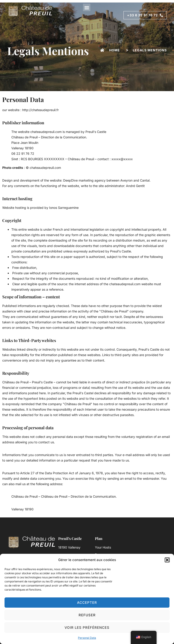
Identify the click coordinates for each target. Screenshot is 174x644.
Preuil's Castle (96, 132)
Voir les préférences (87, 628)
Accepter (87, 603)
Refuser (87, 615)
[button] (167, 560)
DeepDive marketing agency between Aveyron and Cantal (106, 180)
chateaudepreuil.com (46, 132)
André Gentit (135, 186)
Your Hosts (103, 547)
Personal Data (87, 638)
